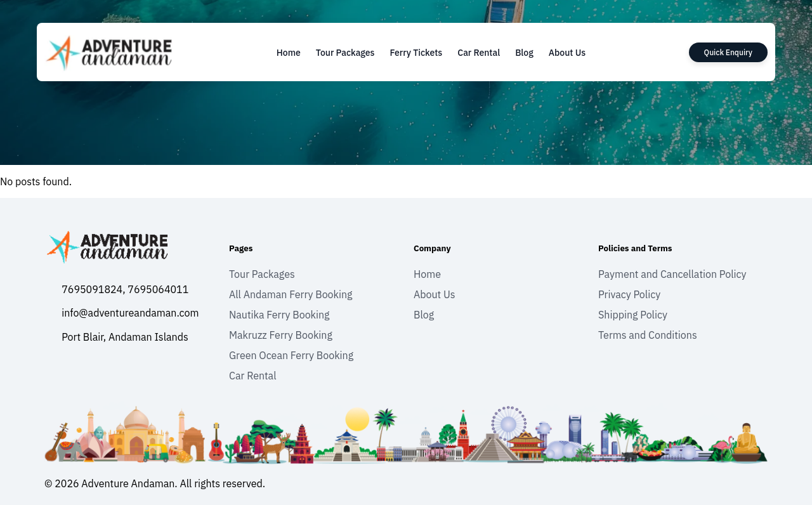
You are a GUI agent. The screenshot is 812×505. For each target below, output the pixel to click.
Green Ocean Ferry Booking (291, 355)
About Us (567, 53)
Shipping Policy (633, 315)
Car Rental (479, 53)
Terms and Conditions (648, 335)
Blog (524, 53)
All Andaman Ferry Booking (291, 294)
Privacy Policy (629, 294)
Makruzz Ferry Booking (281, 335)
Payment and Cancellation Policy (672, 274)
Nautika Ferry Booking (279, 315)
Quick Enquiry (728, 52)
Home (289, 53)
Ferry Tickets (416, 53)
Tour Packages (345, 53)
